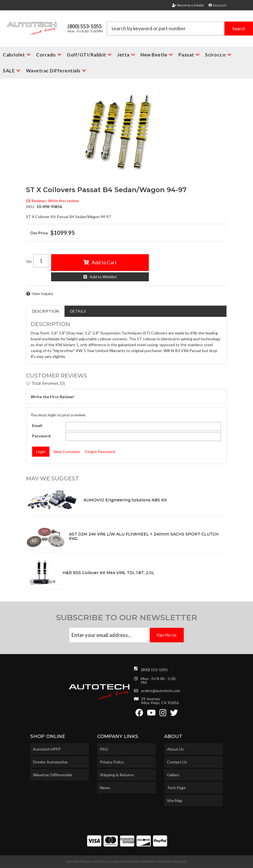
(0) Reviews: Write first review (52, 201)
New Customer (67, 451)
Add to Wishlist (103, 277)
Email (37, 425)
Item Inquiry (42, 293)
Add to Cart (104, 262)
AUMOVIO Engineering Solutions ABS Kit (125, 500)
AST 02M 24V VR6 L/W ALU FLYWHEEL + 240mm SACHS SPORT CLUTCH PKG (144, 536)
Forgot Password (100, 451)
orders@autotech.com (161, 691)
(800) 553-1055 (154, 670)
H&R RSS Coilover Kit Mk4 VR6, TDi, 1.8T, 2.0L (108, 573)
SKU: (30, 207)
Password (41, 436)
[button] (180, 29)
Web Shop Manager (172, 862)
